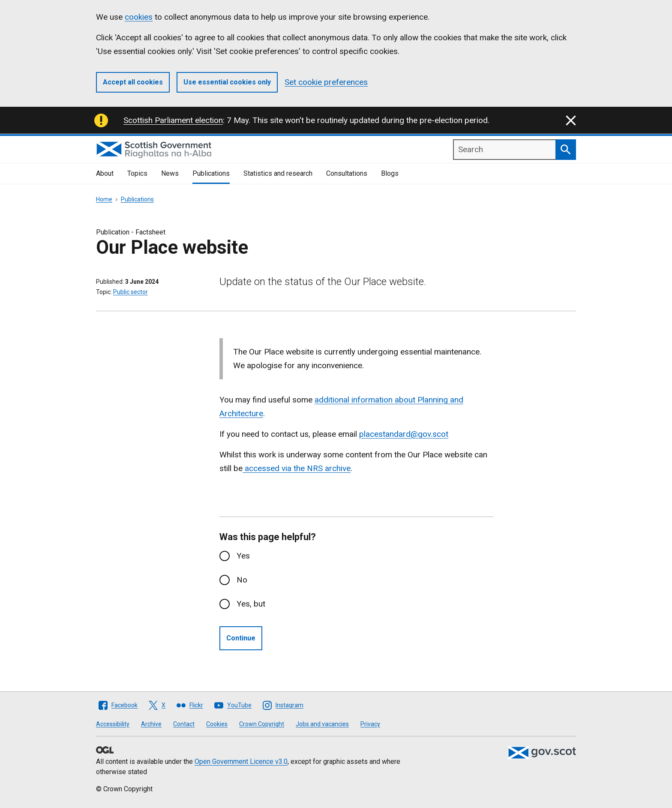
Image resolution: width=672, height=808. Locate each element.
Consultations (347, 173)
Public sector (130, 292)
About (105, 173)
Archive (151, 724)
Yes (243, 556)
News (170, 173)
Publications (211, 173)
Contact (184, 724)
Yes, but (251, 604)
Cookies (217, 724)
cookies (139, 17)
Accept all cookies (133, 82)
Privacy (370, 724)
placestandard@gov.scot (404, 434)
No (242, 580)
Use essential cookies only (227, 82)
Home (104, 199)
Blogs (390, 173)
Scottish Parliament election (173, 120)
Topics (137, 173)
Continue (241, 638)
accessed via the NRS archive (297, 468)
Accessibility (113, 724)
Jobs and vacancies (322, 724)
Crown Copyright (262, 724)
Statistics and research (278, 173)
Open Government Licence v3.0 (241, 761)
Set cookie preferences (326, 82)
